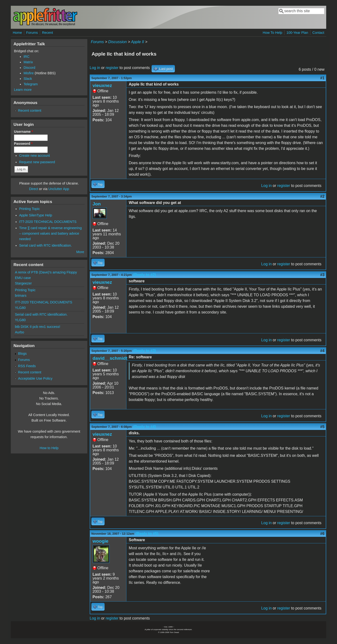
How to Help (49, 448)
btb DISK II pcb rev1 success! (38, 327)
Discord (29, 68)
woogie (101, 541)
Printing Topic (30, 209)
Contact (318, 33)
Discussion (117, 42)
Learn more (23, 90)
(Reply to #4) (144, 427)
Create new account (35, 156)
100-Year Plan (297, 33)
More (80, 252)
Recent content (30, 110)
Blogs (22, 354)
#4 (322, 351)
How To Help (272, 33)
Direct (34, 189)
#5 (322, 427)
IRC (27, 57)
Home (17, 33)
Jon (97, 204)
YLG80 (20, 308)
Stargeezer (23, 283)
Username (23, 132)
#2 (322, 196)
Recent (47, 33)
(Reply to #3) (144, 351)
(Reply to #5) (147, 534)
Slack (28, 79)
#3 (322, 275)
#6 (322, 534)
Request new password (37, 162)
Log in (95, 68)
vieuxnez (102, 85)
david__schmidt (110, 358)
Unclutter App (59, 189)
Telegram (31, 84)
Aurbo (19, 332)
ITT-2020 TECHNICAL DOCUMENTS (48, 222)
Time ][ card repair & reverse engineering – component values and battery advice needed (50, 233)
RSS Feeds (27, 366)
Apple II (137, 42)
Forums (32, 33)
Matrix (28, 62)
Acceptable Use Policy (35, 378)
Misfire (29, 73)
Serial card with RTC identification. (46, 245)
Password (23, 144)
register (112, 68)
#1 (322, 78)
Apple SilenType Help (36, 215)
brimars (21, 296)
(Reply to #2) (144, 275)
